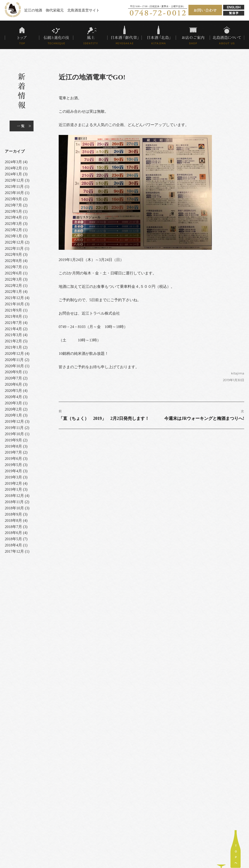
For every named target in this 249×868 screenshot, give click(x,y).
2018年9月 (13, 514)
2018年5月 (13, 539)
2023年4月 (13, 217)
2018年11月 (14, 502)
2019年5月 (13, 465)
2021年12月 (14, 298)
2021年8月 (13, 316)
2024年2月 (13, 168)
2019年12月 (14, 421)
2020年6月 (13, 384)
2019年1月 (13, 489)
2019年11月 (14, 428)
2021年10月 (14, 304)
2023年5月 (13, 211)
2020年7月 (13, 378)
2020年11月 (14, 360)
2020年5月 (13, 391)
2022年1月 (13, 292)
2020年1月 (13, 415)
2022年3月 (13, 279)
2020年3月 (13, 403)
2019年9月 (13, 440)
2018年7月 (13, 527)
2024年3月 (13, 162)
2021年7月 (13, 323)
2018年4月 (13, 545)
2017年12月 (14, 551)
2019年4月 (13, 471)
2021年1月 (13, 347)
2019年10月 (14, 434)
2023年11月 (14, 186)
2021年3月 (13, 335)
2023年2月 (13, 230)
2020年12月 (14, 353)
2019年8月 (13, 446)
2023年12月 (14, 180)
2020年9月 (13, 372)
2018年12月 (14, 496)
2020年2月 (13, 409)
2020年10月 (14, 366)
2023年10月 (14, 193)
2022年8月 (13, 261)
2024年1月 (13, 174)
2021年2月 (13, 341)
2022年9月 (13, 254)
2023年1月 (13, 236)
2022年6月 (13, 273)
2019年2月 (13, 483)
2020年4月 (13, 397)
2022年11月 (14, 248)
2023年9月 (13, 199)
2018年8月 (13, 520)
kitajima (238, 373)
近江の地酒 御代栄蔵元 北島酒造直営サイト (62, 10)
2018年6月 (13, 533)
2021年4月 (13, 329)
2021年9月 (13, 310)
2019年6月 (13, 459)
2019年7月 (13, 452)
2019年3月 (13, 477)
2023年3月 (13, 224)
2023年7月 (13, 205)
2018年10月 (14, 508)
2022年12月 (14, 242)
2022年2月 (13, 286)
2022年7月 (13, 267)
